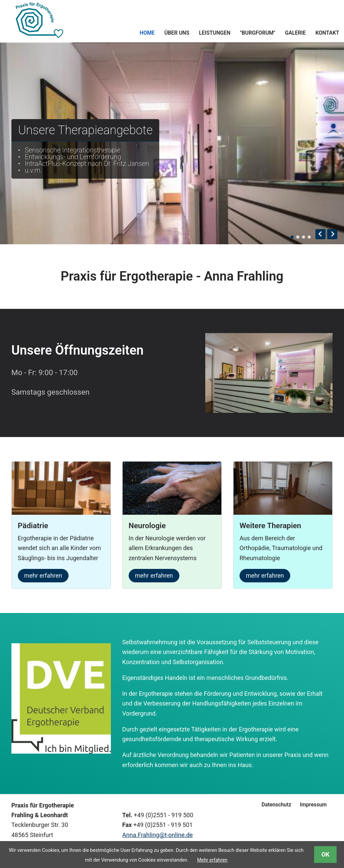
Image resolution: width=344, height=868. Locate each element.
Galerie (295, 33)
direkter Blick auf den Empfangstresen (298, 237)
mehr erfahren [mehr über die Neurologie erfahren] (154, 575)
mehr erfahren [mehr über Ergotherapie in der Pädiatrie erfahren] (43, 575)
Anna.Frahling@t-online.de (158, 835)
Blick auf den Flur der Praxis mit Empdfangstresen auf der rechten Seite (292, 237)
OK (326, 854)
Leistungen (214, 33)
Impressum (313, 805)
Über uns (177, 33)
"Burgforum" (258, 33)
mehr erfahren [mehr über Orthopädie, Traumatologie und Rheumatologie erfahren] (265, 575)
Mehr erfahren (212, 860)
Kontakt (327, 33)
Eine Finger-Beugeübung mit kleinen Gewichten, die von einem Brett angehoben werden (309, 237)
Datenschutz (276, 805)
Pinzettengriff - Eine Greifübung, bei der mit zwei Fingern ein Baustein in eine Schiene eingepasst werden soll (304, 237)
